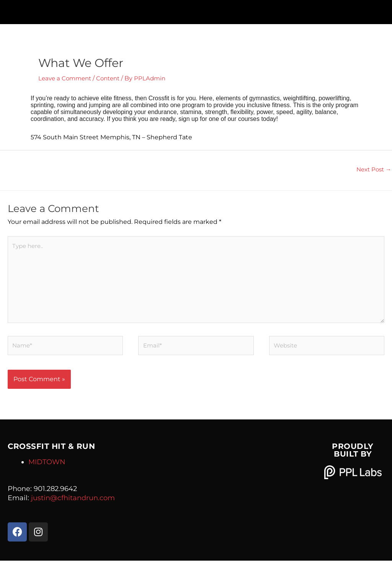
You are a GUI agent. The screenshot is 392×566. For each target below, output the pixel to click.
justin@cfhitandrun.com (73, 503)
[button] (196, 10)
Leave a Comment (66, 78)
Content (112, 78)
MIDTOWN (47, 467)
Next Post (372, 170)
